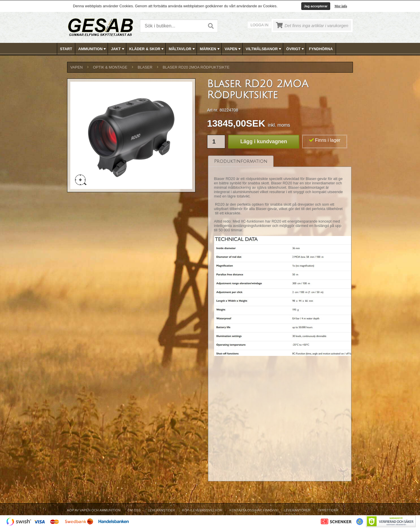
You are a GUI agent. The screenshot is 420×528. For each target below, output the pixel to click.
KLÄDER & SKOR (147, 49)
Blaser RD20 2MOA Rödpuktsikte (196, 67)
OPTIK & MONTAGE (110, 67)
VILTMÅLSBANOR (264, 49)
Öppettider (328, 510)
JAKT (118, 49)
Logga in (259, 25)
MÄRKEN (210, 49)
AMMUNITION (93, 49)
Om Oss (134, 510)
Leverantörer (297, 510)
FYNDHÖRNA (321, 49)
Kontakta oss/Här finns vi (253, 510)
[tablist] (280, 319)
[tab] (241, 161)
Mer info (341, 6)
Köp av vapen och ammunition (94, 510)
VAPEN (233, 49)
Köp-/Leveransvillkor (202, 510)
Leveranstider (161, 510)
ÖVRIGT (296, 49)
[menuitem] (66, 49)
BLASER (145, 67)
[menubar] (210, 49)
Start (66, 49)
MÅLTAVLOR (182, 49)
